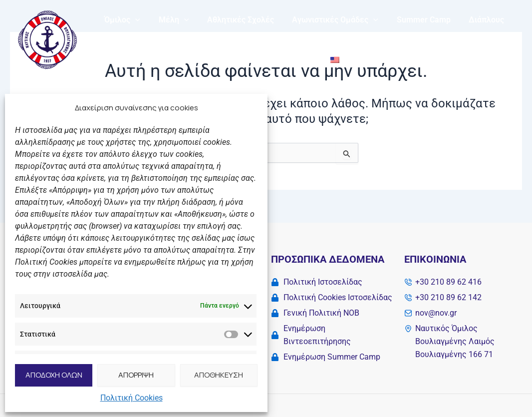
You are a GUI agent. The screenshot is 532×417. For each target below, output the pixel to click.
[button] (134, 20)
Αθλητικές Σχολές (235, 20)
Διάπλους (474, 20)
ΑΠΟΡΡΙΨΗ (136, 375)
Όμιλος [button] (121, 20)
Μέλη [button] (170, 20)
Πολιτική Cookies (132, 398)
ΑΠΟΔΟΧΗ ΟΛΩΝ (54, 375)
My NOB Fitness (132, 60)
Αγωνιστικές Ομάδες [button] (327, 20)
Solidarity (193, 60)
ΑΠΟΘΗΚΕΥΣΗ (219, 375)
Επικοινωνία (279, 60)
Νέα (233, 60)
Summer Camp (413, 20)
